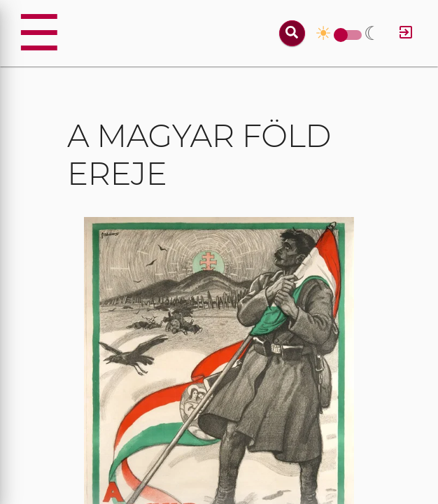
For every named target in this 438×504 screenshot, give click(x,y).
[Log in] (406, 33)
